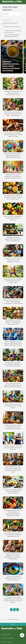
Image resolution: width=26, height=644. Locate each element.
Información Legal (6, 634)
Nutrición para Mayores (10, 23)
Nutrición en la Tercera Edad (11, 27)
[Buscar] (20, 13)
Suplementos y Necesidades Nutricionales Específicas (11, 36)
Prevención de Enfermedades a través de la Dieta (12, 32)
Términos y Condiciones (7, 638)
